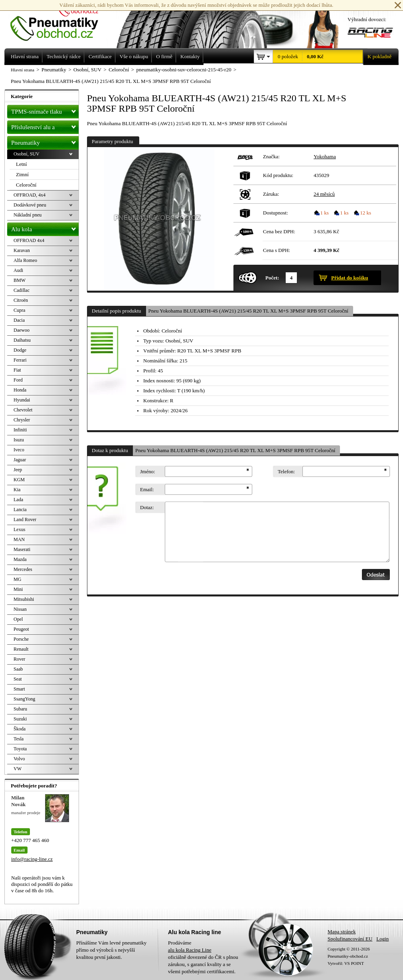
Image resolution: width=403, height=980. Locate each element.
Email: (147, 489)
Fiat (17, 370)
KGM (19, 480)
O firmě (164, 56)
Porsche (21, 639)
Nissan (20, 609)
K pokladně (377, 57)
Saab (18, 669)
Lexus (19, 529)
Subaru (20, 709)
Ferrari (20, 360)
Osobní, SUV (27, 154)
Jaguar (20, 460)
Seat (18, 679)
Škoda (20, 729)
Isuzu (19, 440)
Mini (18, 589)
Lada (18, 500)
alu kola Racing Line (190, 950)
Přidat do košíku (350, 278)
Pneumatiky (45, 141)
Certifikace (100, 56)
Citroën (21, 300)
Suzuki (20, 719)
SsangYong (24, 699)
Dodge (20, 350)
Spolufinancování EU (350, 939)
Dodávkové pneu (30, 205)
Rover (19, 659)
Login (382, 939)
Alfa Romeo (25, 260)
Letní (21, 164)
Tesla (19, 739)
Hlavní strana (23, 70)
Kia (17, 490)
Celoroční (26, 185)
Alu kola (45, 228)
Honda (20, 390)
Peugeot (21, 629)
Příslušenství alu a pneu (45, 127)
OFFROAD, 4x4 (30, 195)
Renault (21, 649)
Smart (19, 689)
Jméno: (148, 471)
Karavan (22, 250)
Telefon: (286, 471)
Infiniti (20, 430)
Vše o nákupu (134, 56)
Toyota (20, 749)
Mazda (20, 559)
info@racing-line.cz (32, 859)
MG (17, 579)
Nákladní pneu (28, 215)
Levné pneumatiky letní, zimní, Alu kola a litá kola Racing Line (60, 21)
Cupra (19, 310)
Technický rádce (64, 56)
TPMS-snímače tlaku (45, 110)
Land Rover (25, 520)
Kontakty (190, 56)
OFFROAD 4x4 (29, 240)
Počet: (272, 278)
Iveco (19, 450)
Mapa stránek (342, 932)
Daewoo (22, 330)
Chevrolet (23, 410)
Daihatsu (22, 340)
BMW (20, 280)
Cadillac (22, 290)
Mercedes (23, 569)
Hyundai (22, 400)
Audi (18, 270)
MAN (19, 539)
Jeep (18, 470)
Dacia (19, 320)
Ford (18, 380)
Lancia (20, 510)
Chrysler (22, 420)
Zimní (22, 174)
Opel (18, 619)
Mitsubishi (24, 599)
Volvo (19, 759)
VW (18, 769)
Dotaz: (147, 507)
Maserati (22, 549)
